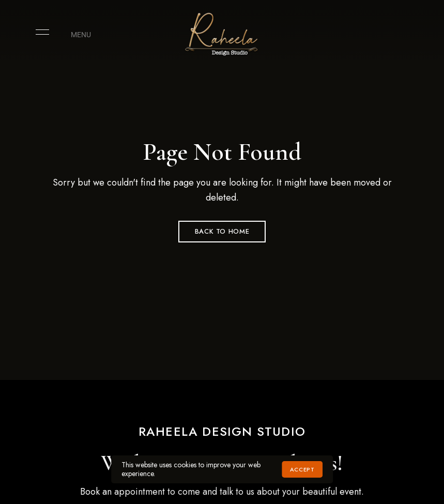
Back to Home (222, 231)
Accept (302, 469)
